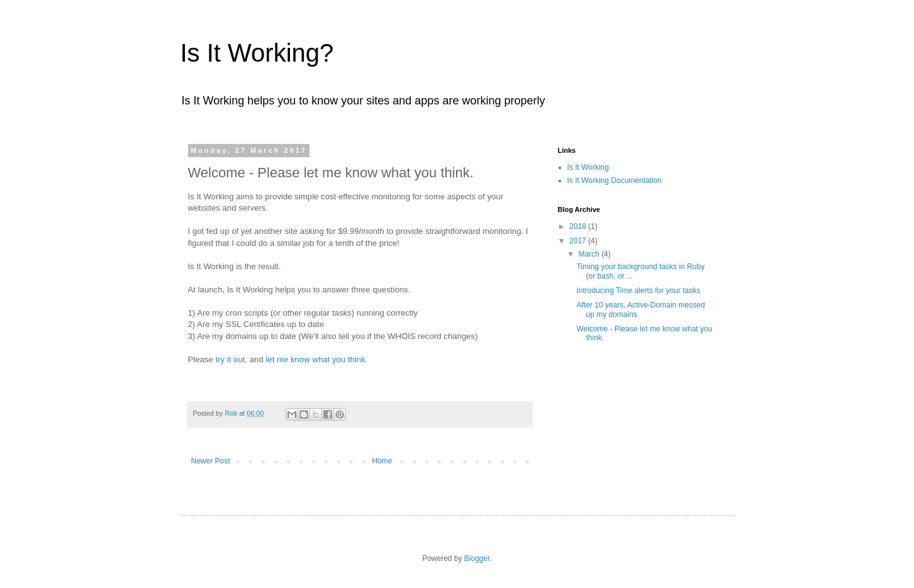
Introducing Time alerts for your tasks (638, 291)
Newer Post (211, 461)
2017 (579, 241)
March (590, 254)
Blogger (477, 558)
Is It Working (588, 167)
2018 (579, 226)
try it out (231, 359)
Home (382, 461)
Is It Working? (257, 53)
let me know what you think (315, 359)
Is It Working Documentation (615, 180)
